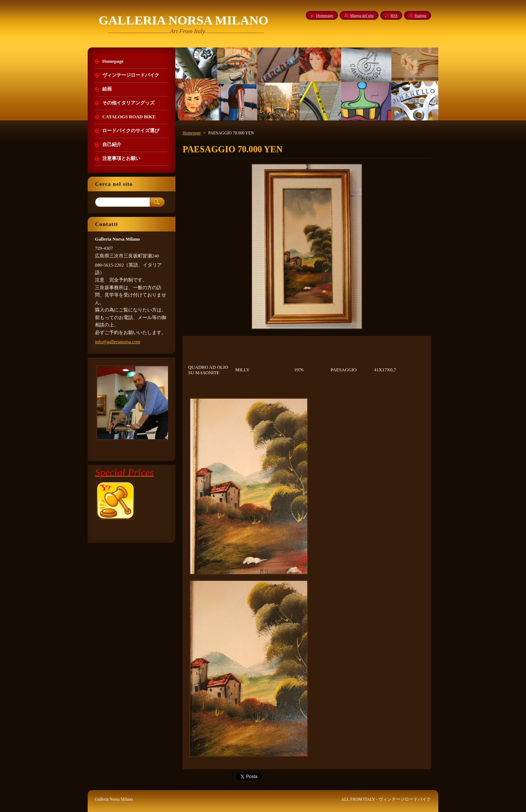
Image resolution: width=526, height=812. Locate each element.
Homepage (192, 133)
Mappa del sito (362, 15)
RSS (394, 15)
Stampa (420, 15)
